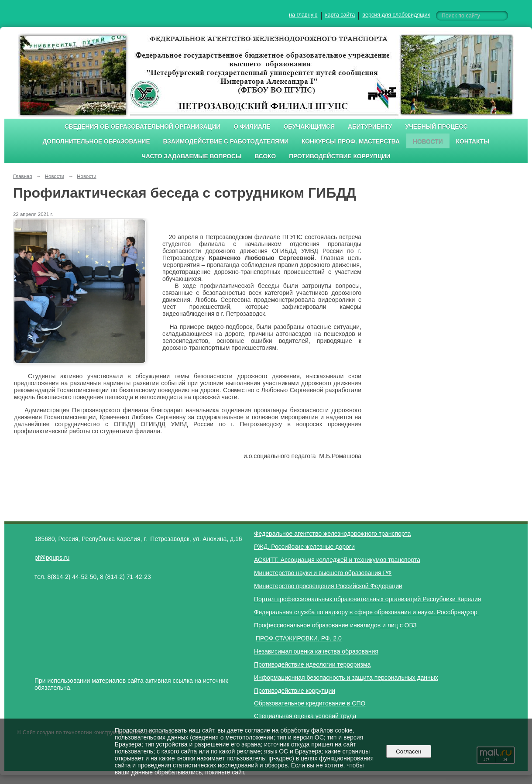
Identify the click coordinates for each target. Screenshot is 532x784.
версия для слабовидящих (396, 15)
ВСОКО (265, 156)
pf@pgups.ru (52, 558)
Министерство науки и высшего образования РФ (323, 573)
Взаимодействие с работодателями (226, 142)
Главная (23, 176)
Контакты (473, 142)
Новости (428, 142)
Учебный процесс (437, 127)
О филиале (252, 127)
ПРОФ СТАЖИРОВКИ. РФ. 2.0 (299, 638)
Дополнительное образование (96, 142)
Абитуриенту (370, 127)
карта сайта (340, 15)
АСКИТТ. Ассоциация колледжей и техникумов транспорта (337, 560)
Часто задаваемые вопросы (191, 156)
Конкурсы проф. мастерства (351, 142)
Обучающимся (309, 127)
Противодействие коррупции (340, 156)
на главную (303, 15)
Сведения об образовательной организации (143, 127)
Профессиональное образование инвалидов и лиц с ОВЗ (335, 625)
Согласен (409, 751)
